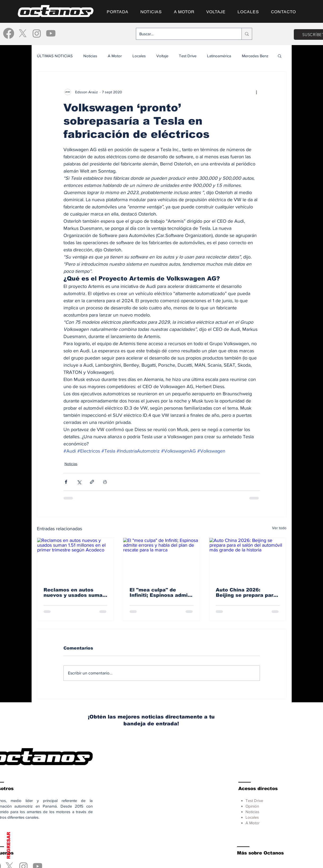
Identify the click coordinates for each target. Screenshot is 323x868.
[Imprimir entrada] (105, 482)
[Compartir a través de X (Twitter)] (79, 482)
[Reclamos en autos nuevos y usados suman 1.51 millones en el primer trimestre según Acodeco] (76, 559)
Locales (139, 56)
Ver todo (279, 528)
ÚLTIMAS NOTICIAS (55, 56)
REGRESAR (9, 845)
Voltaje (162, 56)
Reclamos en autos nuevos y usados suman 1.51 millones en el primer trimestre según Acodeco (75, 593)
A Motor (115, 56)
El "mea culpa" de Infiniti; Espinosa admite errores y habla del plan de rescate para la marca (161, 593)
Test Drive (188, 56)
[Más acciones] (257, 92)
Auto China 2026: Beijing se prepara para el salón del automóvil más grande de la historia (246, 593)
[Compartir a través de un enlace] (92, 482)
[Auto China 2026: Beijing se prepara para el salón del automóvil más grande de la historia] (248, 559)
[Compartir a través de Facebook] (66, 482)
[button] (280, 56)
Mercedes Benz (255, 56)
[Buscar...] (185, 34)
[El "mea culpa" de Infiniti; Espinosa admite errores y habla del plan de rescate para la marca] (161, 559)
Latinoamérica (219, 56)
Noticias (90, 56)
